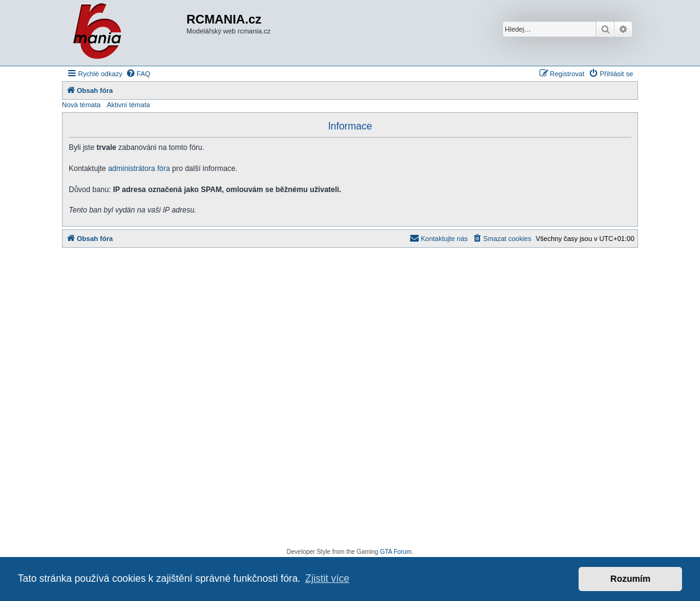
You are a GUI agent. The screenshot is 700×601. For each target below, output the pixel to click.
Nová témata (81, 105)
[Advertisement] (350, 401)
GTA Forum (396, 552)
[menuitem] (138, 74)
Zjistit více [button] (327, 578)
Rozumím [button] (630, 579)
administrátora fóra (139, 169)
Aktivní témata (128, 105)
